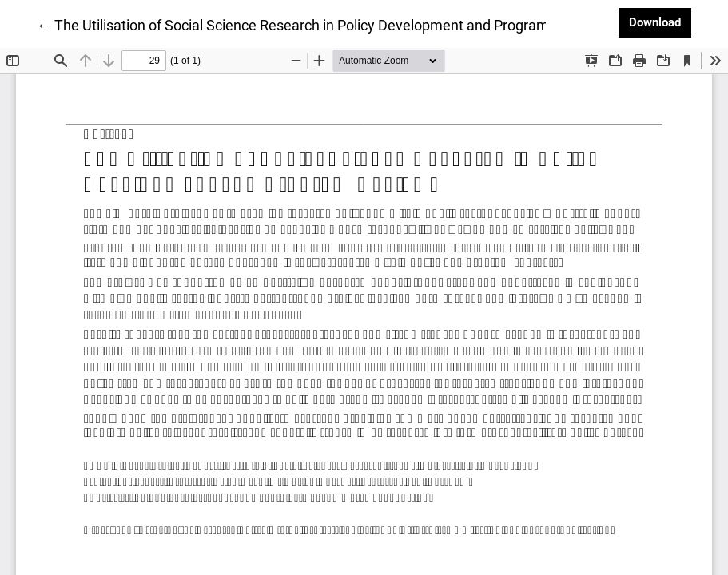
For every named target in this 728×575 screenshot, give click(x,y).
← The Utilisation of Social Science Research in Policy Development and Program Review (318, 24)
